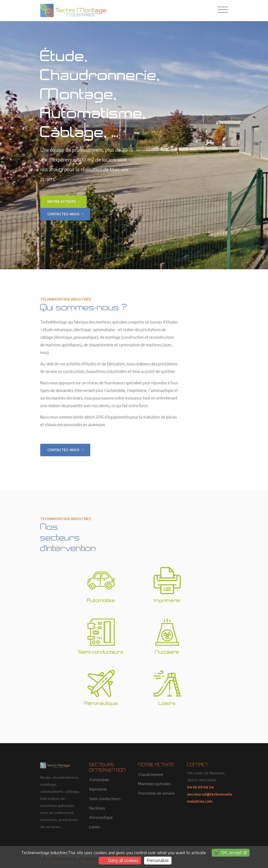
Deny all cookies (120, 860)
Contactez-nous (65, 214)
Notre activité (63, 202)
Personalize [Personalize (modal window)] (158, 860)
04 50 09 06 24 (200, 787)
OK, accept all (231, 853)
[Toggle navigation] (223, 10)
